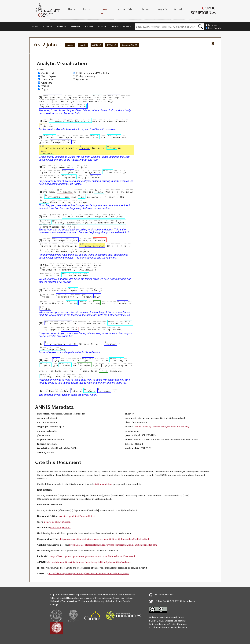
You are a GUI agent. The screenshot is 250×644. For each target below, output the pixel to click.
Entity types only (86, 76)
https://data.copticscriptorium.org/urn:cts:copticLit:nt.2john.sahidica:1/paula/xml (92, 556)
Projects (162, 9)
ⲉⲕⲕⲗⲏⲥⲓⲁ (67, 192)
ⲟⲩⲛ (90, 303)
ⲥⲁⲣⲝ (47, 251)
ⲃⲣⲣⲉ (67, 197)
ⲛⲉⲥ (111, 97)
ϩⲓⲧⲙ (42, 142)
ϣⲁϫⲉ (58, 371)
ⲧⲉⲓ (112, 323)
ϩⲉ (82, 167)
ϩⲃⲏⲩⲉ (49, 270)
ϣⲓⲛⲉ (52, 391)
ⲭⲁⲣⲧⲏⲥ (87, 365)
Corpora (102, 9)
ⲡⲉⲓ (114, 360)
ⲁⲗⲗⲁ (110, 101)
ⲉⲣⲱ (58, 265)
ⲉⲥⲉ (61, 137)
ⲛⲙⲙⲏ (66, 371)
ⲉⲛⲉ (63, 202)
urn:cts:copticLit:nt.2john (57, 522)
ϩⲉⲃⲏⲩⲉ (51, 349)
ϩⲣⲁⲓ (77, 121)
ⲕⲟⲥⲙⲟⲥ (102, 240)
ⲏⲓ (76, 329)
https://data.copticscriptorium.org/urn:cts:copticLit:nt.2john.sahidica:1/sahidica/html (104, 539)
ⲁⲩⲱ (85, 101)
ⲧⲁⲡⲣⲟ (86, 371)
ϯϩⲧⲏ (46, 265)
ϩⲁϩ (57, 360)
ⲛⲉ (127, 192)
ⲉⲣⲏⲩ (86, 202)
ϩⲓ (92, 371)
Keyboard (211, 25)
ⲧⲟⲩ (102, 391)
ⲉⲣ (65, 290)
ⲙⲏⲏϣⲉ (61, 240)
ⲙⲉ (57, 101)
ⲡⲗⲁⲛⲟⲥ (74, 240)
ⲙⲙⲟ (62, 101)
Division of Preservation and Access (102, 598)
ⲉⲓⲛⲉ (89, 323)
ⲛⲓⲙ (53, 106)
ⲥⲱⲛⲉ (107, 391)
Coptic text (48, 73)
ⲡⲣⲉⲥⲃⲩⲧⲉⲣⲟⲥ (55, 97)
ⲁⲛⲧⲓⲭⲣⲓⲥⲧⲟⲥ (84, 251)
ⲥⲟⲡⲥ (85, 192)
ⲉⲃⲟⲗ (124, 137)
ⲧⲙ (92, 290)
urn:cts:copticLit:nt (60, 528)
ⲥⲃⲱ (48, 297)
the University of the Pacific (104, 601)
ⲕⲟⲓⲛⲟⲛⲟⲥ (111, 344)
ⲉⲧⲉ (46, 246)
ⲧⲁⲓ (83, 197)
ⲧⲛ (52, 265)
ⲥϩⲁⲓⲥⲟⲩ (47, 365)
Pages (45, 89)
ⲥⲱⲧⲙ (106, 223)
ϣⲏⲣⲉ (117, 97)
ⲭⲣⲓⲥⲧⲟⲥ (60, 148)
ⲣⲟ (106, 371)
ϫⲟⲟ (94, 329)
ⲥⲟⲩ (91, 360)
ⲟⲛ (75, 192)
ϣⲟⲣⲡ (45, 202)
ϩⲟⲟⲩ (62, 349)
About (178, 9)
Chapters (47, 83)
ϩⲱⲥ (108, 192)
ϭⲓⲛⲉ (67, 391)
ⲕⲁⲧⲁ (116, 172)
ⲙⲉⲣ (70, 202)
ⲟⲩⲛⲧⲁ (95, 197)
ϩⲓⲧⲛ (55, 365)
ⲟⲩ (67, 101)
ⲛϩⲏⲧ (83, 121)
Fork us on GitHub (162, 595)
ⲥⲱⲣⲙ (94, 265)
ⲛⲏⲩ (56, 323)
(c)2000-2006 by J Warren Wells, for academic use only (161, 427)
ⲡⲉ (47, 97)
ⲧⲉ (47, 137)
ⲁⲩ (49, 240)
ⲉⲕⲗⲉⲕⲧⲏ (86, 97)
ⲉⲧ (64, 121)
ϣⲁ (44, 126)
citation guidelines (103, 484)
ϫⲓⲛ (122, 197)
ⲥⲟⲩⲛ (73, 106)
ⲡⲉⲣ (129, 323)
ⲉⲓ (80, 240)
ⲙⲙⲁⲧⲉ (99, 101)
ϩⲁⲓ (86, 360)
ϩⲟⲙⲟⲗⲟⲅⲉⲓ (63, 246)
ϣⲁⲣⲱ (63, 323)
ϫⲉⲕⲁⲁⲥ (54, 202)
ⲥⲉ (55, 246)
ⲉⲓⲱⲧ (68, 142)
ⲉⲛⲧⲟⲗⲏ (72, 177)
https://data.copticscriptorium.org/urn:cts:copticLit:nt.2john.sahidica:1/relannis (90, 562)
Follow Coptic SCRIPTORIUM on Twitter (173, 601)
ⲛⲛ (78, 265)
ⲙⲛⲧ (72, 297)
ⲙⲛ (104, 97)
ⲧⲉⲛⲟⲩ (52, 192)
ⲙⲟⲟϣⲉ (89, 172)
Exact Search (213, 28)
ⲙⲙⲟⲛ (122, 121)
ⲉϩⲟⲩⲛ (53, 329)
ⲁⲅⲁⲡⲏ (50, 153)
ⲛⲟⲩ (50, 197)
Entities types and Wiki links (93, 73)
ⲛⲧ (58, 106)
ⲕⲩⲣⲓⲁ (98, 97)
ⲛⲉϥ (113, 217)
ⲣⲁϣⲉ (55, 167)
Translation (48, 80)
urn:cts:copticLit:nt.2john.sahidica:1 (77, 516)
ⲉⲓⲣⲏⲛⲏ (116, 137)
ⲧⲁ (52, 371)
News (146, 9)
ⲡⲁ (44, 376)
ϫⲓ (55, 177)
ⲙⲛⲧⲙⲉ (58, 121)
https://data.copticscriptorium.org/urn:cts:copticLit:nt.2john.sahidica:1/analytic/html (113, 545)
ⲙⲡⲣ (89, 329)
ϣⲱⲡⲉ (110, 121)
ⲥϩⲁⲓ (75, 97)
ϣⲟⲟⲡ (70, 121)
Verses (45, 86)
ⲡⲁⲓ (53, 251)
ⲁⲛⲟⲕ (42, 101)
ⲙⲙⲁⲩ (112, 197)
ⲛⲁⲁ (69, 270)
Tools (86, 9)
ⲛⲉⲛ (80, 202)
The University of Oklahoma (75, 601)
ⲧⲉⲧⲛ (100, 223)
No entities (82, 80)
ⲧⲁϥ (98, 303)
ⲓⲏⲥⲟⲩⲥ (48, 148)
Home (72, 9)
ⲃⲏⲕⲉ (70, 275)
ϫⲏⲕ (79, 275)
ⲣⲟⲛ (62, 391)
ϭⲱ (96, 290)
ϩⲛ (72, 101)
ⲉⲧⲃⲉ (45, 121)
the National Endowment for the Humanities (112, 595)
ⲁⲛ (105, 101)
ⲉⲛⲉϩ (51, 126)
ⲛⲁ (123, 97)
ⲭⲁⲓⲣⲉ (119, 329)
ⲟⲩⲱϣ (120, 360)
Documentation (125, 9)
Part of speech (50, 76)
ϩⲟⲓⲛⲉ (44, 172)
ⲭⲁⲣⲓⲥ (52, 137)
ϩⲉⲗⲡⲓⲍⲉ (109, 365)
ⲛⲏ (94, 323)
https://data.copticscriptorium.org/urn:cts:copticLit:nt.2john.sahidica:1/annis (89, 574)
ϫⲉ (68, 167)
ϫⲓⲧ (41, 329)
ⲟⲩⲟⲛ (48, 106)
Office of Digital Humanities (65, 598)
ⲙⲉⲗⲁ (68, 365)
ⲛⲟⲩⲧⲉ (58, 142)
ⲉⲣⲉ (120, 371)
